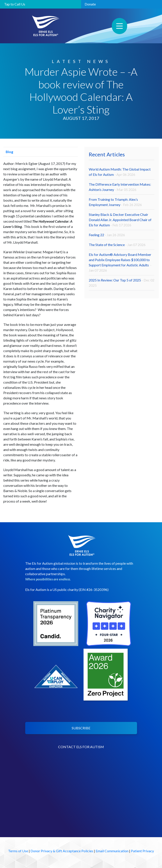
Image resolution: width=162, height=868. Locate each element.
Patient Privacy (142, 851)
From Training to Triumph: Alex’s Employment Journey (115, 202)
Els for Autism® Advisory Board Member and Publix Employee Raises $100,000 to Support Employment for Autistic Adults (120, 262)
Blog (8, 152)
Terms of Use (18, 851)
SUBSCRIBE (81, 728)
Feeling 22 (107, 235)
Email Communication (112, 851)
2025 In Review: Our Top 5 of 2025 (122, 283)
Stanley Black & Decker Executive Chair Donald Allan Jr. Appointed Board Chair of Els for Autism (120, 220)
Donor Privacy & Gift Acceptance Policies (62, 851)
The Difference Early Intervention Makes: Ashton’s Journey (120, 187)
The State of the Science (117, 245)
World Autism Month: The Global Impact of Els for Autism (120, 172)
